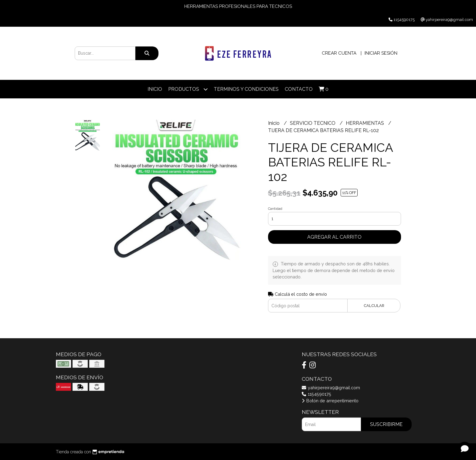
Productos (188, 89)
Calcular (374, 306)
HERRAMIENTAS (365, 123)
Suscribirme (386, 424)
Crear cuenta (339, 53)
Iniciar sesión (381, 53)
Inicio (155, 89)
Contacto (299, 89)
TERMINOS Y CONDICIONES (246, 89)
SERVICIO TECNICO (313, 123)
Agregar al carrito (334, 237)
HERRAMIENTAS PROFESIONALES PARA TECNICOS (238, 6)
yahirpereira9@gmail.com (331, 388)
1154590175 (316, 394)
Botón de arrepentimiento (330, 401)
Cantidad (275, 209)
